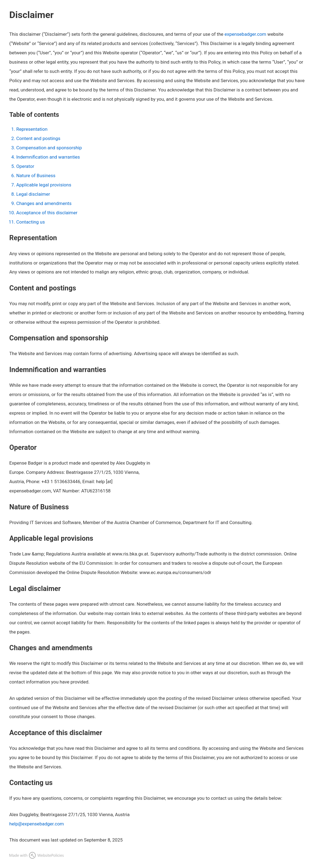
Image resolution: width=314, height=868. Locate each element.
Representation (32, 129)
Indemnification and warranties (48, 157)
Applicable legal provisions (44, 185)
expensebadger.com (245, 34)
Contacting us (30, 222)
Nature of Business (36, 176)
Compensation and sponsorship (49, 148)
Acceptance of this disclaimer (47, 213)
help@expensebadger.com (37, 824)
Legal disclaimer (33, 194)
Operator (25, 166)
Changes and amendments (44, 203)
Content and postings (38, 138)
